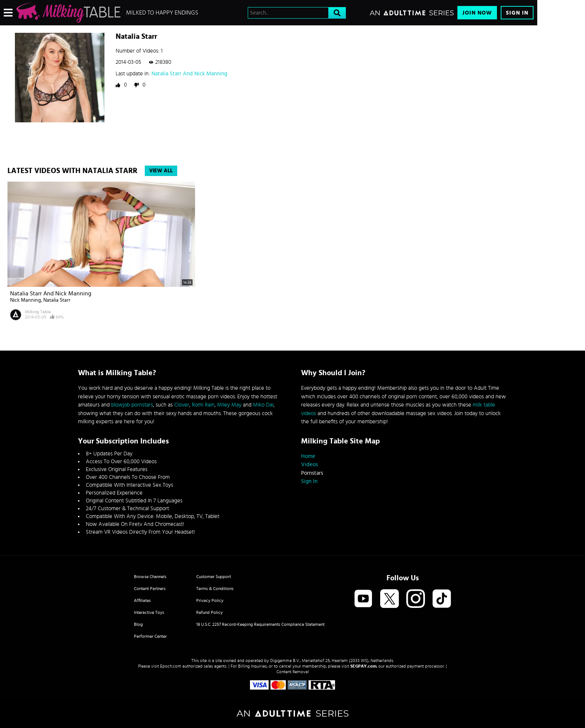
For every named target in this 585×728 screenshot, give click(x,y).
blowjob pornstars (132, 405)
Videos (309, 465)
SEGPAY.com (363, 666)
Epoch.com (171, 666)
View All (161, 171)
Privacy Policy (210, 600)
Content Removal (293, 672)
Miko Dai (263, 405)
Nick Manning (26, 300)
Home (308, 456)
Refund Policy (209, 612)
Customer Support (214, 577)
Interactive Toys (149, 612)
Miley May (229, 405)
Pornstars (312, 473)
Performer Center (150, 636)
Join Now (477, 13)
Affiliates (142, 600)
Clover (182, 405)
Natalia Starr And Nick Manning (189, 74)
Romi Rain (203, 405)
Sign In (517, 13)
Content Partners (150, 589)
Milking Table (38, 312)
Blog (138, 624)
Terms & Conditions (215, 589)
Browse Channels (150, 577)
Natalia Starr (57, 300)
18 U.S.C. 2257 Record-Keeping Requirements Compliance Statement (260, 624)
